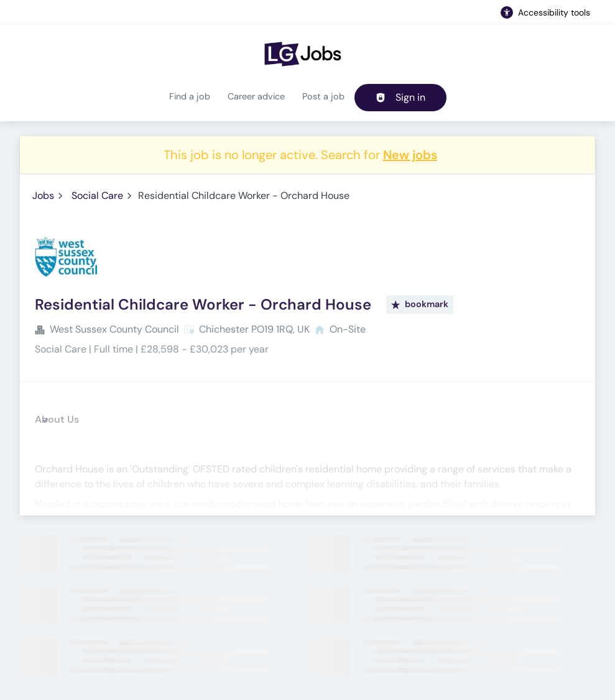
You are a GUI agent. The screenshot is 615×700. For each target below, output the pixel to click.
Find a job (190, 96)
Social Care (97, 196)
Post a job (323, 96)
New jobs (410, 155)
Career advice (256, 96)
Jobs (43, 196)
